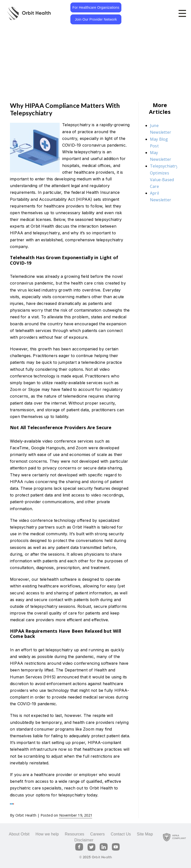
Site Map (145, 834)
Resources (75, 834)
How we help (47, 834)
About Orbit (19, 834)
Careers (97, 834)
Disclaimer (84, 840)
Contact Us (121, 834)
